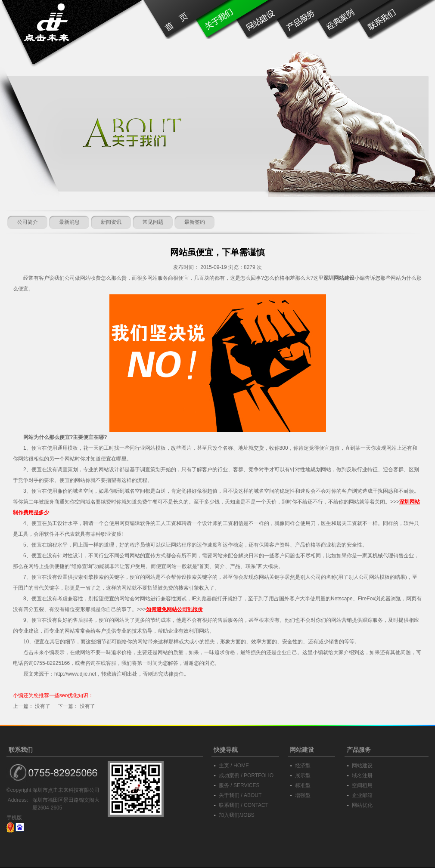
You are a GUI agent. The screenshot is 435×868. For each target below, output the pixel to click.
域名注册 (362, 775)
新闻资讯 (111, 222)
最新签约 (195, 222)
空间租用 (362, 785)
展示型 (303, 775)
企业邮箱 (362, 795)
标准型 (303, 785)
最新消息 (69, 222)
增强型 (303, 795)
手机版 (14, 818)
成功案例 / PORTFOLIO (246, 775)
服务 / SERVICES (239, 785)
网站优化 (362, 805)
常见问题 (153, 222)
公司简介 (28, 222)
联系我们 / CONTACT (244, 805)
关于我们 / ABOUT (240, 795)
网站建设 (362, 766)
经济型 (303, 766)
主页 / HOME (234, 766)
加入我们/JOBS (237, 815)
